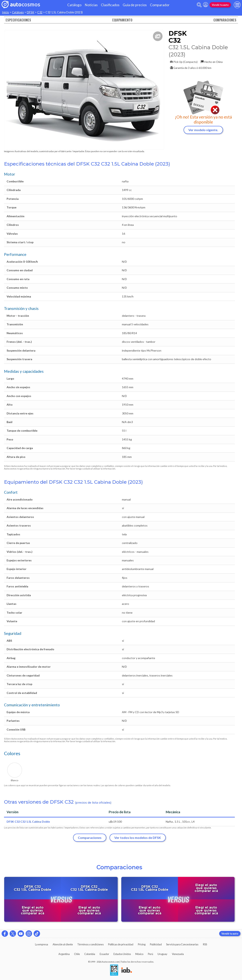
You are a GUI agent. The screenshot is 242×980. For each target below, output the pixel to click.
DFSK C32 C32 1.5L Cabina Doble (28, 822)
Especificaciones (18, 20)
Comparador (160, 5)
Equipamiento (122, 20)
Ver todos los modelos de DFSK (138, 838)
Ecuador (104, 954)
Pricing (142, 944)
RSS (205, 944)
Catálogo (74, 5)
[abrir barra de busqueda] (199, 5)
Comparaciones (225, 20)
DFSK (31, 12)
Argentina (64, 954)
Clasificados (110, 5)
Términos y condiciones (90, 944)
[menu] (237, 5)
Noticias (91, 5)
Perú (151, 954)
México (139, 954)
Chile (77, 954)
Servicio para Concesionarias (182, 944)
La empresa (42, 944)
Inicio (6, 12)
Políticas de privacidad (121, 944)
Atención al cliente (63, 944)
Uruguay (162, 954)
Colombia (90, 954)
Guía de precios (135, 5)
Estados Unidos (122, 954)
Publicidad (156, 944)
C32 (40, 12)
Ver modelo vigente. (203, 130)
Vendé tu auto (220, 5)
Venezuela (178, 954)
